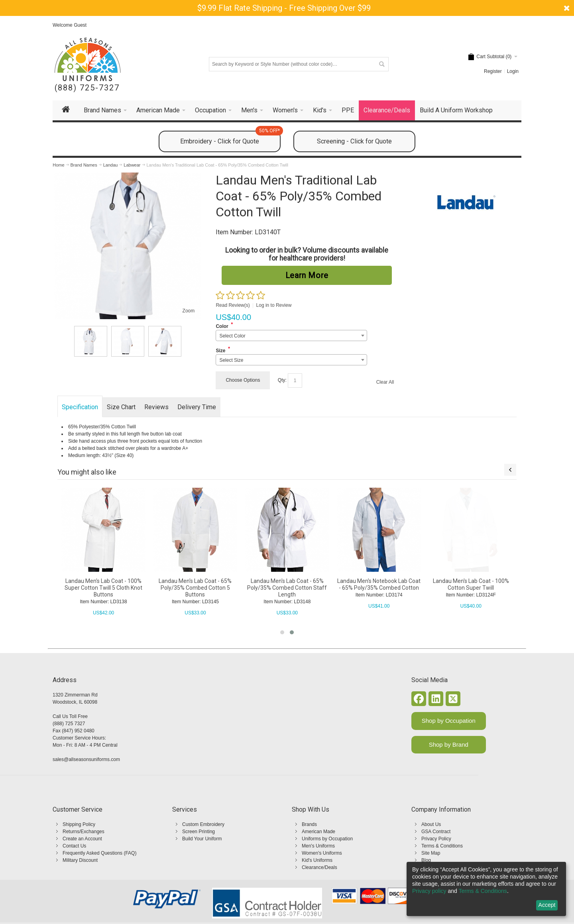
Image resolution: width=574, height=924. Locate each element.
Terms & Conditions (442, 846)
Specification (80, 407)
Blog (426, 860)
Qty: (282, 380)
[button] (282, 632)
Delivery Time (197, 407)
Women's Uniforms (322, 853)
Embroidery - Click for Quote (230, 138)
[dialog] (486, 889)
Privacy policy (429, 891)
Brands (309, 824)
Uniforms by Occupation (327, 839)
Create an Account (82, 839)
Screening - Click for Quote (354, 141)
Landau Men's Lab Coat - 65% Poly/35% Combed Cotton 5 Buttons (287, 588)
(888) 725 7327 (69, 724)
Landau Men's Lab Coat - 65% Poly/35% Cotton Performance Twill (103, 588)
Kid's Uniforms (317, 860)
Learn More (307, 275)
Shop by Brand (449, 744)
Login (513, 71)
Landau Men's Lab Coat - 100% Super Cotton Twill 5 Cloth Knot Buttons (195, 588)
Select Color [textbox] (232, 336)
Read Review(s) (233, 305)
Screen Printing (199, 832)
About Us (431, 824)
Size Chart (121, 407)
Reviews (156, 407)
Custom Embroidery (203, 824)
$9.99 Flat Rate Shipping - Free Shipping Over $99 (284, 8)
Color (222, 326)
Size (220, 351)
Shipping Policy (79, 824)
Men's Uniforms (318, 846)
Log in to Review (274, 305)
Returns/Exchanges (84, 832)
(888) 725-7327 (87, 88)
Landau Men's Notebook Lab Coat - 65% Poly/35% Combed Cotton (471, 584)
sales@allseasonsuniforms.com (86, 759)
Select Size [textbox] (231, 360)
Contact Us (74, 846)
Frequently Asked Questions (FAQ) (99, 853)
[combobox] (291, 335)
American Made (318, 832)
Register (493, 71)
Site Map (431, 853)
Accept (547, 905)
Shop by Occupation (449, 721)
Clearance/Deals (319, 867)
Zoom (189, 311)
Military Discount (80, 860)
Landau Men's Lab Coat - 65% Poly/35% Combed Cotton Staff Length (379, 588)
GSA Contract (436, 832)
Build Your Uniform (202, 839)
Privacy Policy (436, 839)
